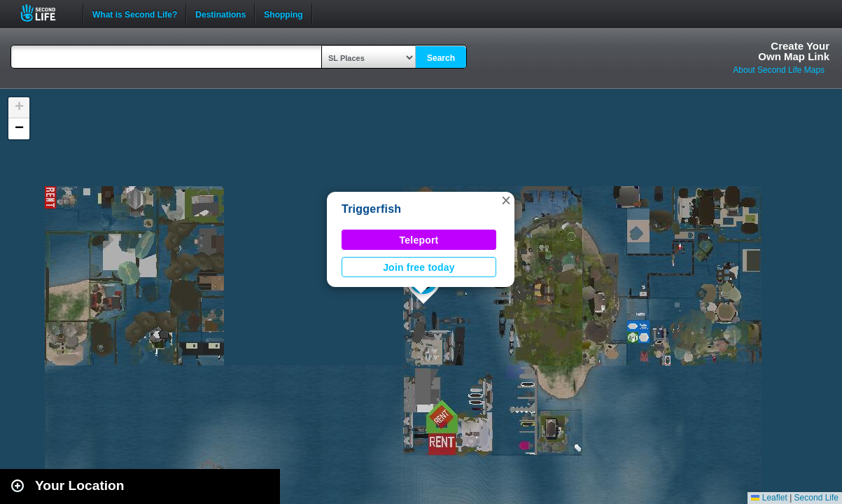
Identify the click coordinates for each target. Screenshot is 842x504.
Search (441, 58)
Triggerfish (371, 209)
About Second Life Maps (779, 70)
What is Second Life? (135, 13)
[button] (506, 200)
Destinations (220, 13)
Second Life (46, 13)
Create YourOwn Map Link (794, 51)
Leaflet (769, 498)
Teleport (419, 240)
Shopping (283, 13)
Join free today (419, 267)
